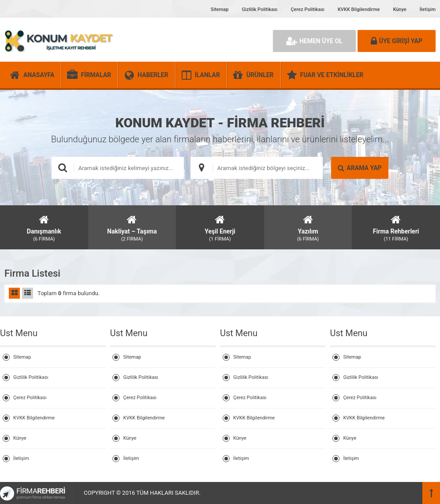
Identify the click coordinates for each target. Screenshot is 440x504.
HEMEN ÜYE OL (314, 41)
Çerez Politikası (307, 9)
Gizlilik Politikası (259, 9)
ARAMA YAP (360, 168)
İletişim (428, 9)
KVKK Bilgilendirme (359, 9)
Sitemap (220, 9)
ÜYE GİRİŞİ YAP (397, 41)
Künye (399, 9)
